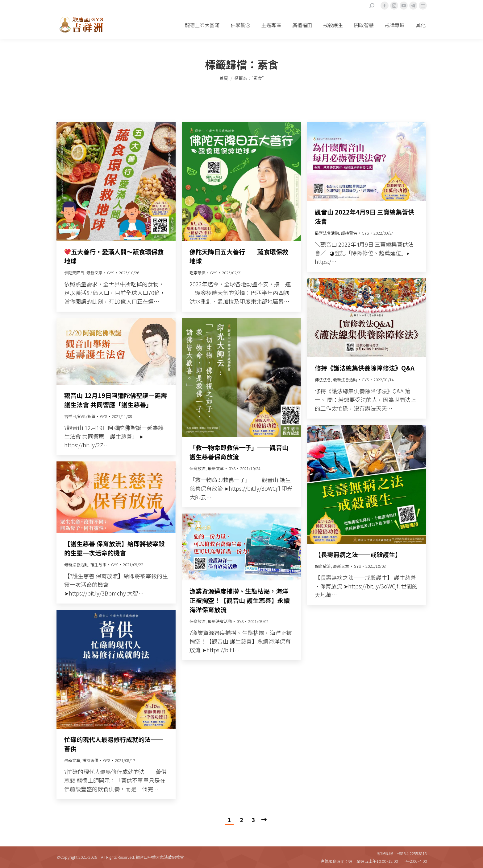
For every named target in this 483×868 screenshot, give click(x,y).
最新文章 (94, 273)
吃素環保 (198, 273)
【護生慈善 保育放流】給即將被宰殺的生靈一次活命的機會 (114, 548)
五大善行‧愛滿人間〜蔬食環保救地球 (114, 256)
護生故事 (98, 565)
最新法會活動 (327, 233)
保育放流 (198, 468)
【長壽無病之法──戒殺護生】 (358, 554)
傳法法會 (323, 380)
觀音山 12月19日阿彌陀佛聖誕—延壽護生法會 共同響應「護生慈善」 (116, 400)
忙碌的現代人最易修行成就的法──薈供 (114, 744)
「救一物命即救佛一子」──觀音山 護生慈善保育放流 (239, 452)
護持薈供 (349, 233)
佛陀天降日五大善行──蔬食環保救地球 (239, 256)
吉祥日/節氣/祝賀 (80, 416)
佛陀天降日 (74, 273)
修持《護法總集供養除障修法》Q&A (365, 368)
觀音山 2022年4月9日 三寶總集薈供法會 (364, 217)
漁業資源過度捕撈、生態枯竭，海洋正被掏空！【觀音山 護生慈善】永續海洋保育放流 (240, 600)
